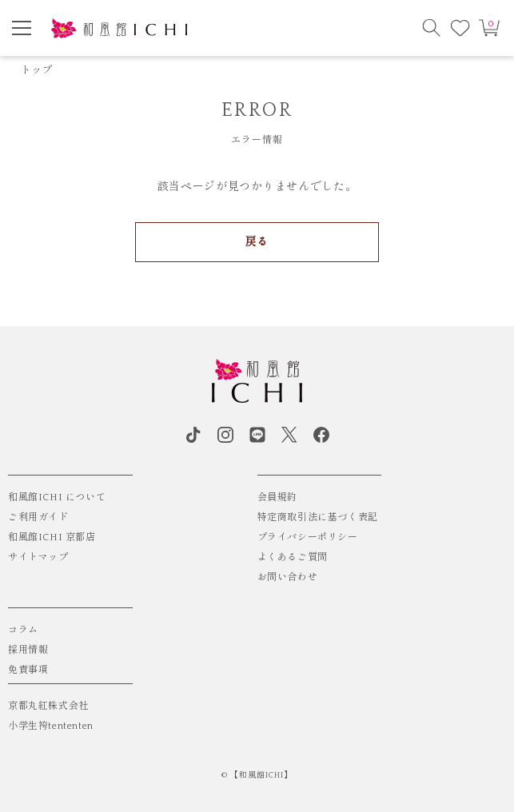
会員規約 (277, 498)
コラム (23, 630)
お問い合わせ (288, 577)
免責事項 (28, 670)
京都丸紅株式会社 (48, 706)
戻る (257, 242)
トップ (37, 70)
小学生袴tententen (51, 726)
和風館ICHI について (57, 498)
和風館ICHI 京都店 (52, 537)
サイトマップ (38, 557)
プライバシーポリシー (308, 537)
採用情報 (28, 650)
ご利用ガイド (38, 517)
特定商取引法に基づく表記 (318, 517)
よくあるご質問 (293, 557)
